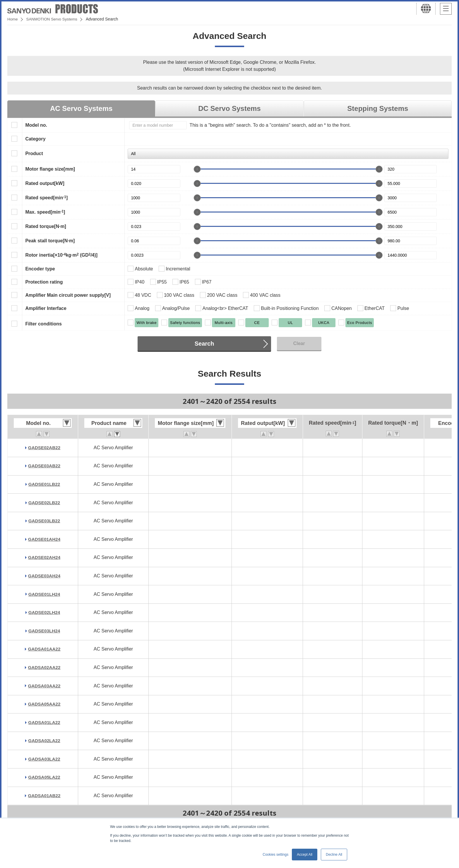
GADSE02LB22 (44, 503)
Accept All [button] (305, 855)
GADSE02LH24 (44, 612)
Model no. (36, 125)
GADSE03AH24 (44, 576)
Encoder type (40, 269)
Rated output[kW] (45, 183)
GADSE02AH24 (44, 557)
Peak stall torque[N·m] (50, 241)
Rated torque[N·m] (46, 226)
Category (35, 139)
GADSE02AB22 (44, 448)
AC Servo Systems (81, 108)
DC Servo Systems (229, 108)
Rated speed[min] (46, 198)
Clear (299, 343)
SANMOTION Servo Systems (53, 19)
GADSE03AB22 (44, 466)
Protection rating (44, 282)
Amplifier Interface (46, 308)
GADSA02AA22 (44, 667)
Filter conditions (43, 324)
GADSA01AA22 (44, 649)
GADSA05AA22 (44, 704)
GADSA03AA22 (44, 686)
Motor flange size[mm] (50, 169)
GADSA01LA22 (44, 722)
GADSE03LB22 (44, 521)
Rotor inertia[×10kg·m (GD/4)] (61, 255)
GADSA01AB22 (44, 796)
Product (34, 153)
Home (13, 19)
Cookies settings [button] (275, 855)
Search (204, 344)
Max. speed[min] (45, 212)
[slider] (197, 169)
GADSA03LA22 (44, 759)
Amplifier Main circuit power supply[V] (68, 295)
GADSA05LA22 (44, 777)
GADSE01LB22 (44, 484)
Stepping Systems (378, 108)
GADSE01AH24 (44, 539)
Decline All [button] (334, 855)
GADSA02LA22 (44, 741)
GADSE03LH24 (44, 631)
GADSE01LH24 (44, 594)
